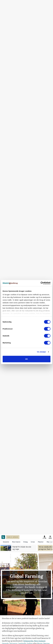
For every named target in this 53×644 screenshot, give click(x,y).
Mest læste (16, 542)
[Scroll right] (51, 542)
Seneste (6, 542)
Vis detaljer (42, 352)
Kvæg (26, 542)
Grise (33, 542)
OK (26, 359)
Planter (41, 542)
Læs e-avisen (13, 537)
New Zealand (40, 641)
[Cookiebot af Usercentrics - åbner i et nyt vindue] (41, 283)
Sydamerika (28, 641)
